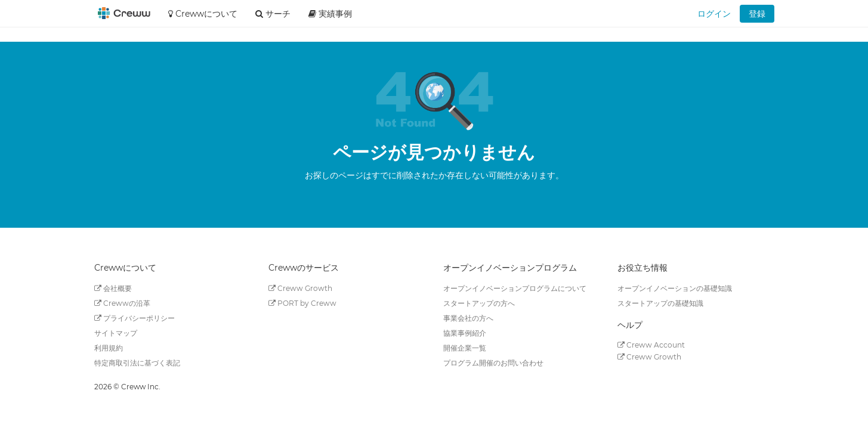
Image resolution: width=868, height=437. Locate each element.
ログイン (714, 14)
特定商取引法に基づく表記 (137, 363)
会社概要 (113, 288)
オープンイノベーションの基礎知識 (675, 288)
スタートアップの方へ (479, 303)
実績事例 (330, 14)
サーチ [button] (273, 14)
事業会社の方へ (468, 318)
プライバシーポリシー (135, 318)
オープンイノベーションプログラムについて (515, 288)
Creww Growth (300, 288)
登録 (757, 14)
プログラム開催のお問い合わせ (493, 363)
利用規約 (109, 348)
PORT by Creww (302, 303)
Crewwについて (203, 14)
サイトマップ (116, 333)
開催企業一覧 (465, 348)
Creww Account (651, 345)
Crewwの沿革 (122, 303)
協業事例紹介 (465, 333)
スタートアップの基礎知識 (660, 303)
